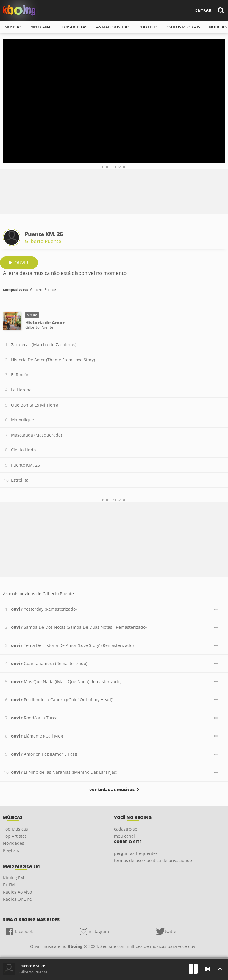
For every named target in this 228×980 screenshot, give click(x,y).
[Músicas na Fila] (220, 969)
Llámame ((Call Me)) (37, 736)
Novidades (14, 843)
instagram (99, 931)
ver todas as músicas (112, 790)
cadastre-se (126, 829)
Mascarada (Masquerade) (36, 435)
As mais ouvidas (113, 27)
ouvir (22, 263)
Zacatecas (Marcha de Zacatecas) (44, 345)
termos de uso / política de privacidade (153, 860)
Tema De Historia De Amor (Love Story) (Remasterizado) (72, 645)
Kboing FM (14, 878)
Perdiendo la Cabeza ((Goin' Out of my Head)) (62, 700)
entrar (203, 10)
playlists (148, 27)
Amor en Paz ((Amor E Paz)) (44, 754)
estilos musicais (183, 27)
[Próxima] (208, 969)
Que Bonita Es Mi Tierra (35, 405)
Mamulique (22, 420)
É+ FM (9, 885)
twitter (171, 931)
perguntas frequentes (136, 853)
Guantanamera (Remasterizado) (49, 663)
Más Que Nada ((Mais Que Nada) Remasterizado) (66, 682)
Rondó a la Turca (34, 718)
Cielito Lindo (23, 450)
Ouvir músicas (19, 10)
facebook (24, 931)
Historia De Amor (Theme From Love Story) (53, 360)
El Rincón (20, 375)
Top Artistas (15, 836)
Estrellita (20, 480)
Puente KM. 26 (25, 465)
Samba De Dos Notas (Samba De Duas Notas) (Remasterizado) (79, 627)
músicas (13, 27)
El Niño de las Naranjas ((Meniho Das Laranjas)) (65, 772)
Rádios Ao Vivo (17, 892)
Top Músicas (15, 829)
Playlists (11, 850)
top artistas (74, 27)
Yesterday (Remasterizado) (44, 609)
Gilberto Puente (43, 241)
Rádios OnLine (17, 899)
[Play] (193, 969)
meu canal (42, 27)
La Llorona (21, 390)
